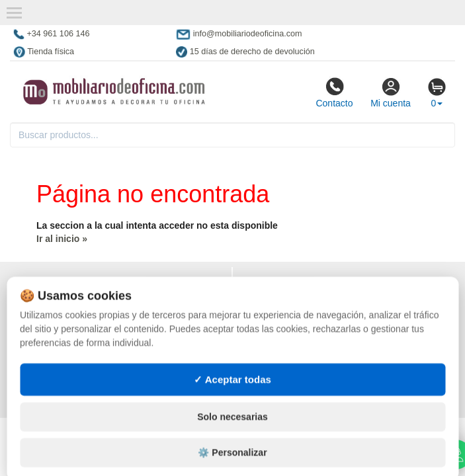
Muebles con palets (288, 364)
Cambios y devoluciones (70, 311)
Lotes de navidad (281, 377)
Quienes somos (49, 337)
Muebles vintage (280, 311)
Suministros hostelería (297, 350)
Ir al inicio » (62, 239)
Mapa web (37, 350)
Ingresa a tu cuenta (60, 377)
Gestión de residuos (289, 390)
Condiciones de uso (59, 297)
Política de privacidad (65, 284)
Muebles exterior (283, 284)
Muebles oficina (279, 297)
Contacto (334, 93)
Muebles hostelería (288, 337)
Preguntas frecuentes (67, 364)
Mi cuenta (391, 93)
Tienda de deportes (286, 324)
